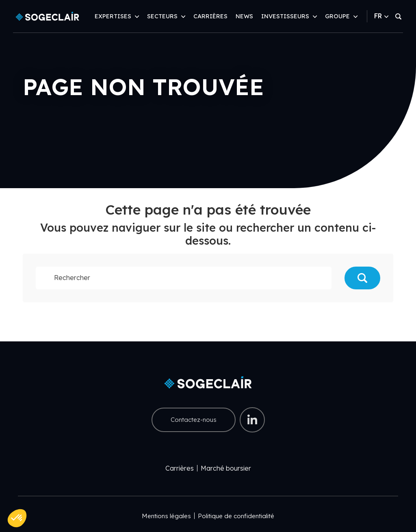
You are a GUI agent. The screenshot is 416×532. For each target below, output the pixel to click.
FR (381, 16)
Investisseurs (285, 16)
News (244, 16)
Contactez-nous (194, 420)
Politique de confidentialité (236, 516)
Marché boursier (226, 468)
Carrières (210, 16)
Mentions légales (166, 516)
